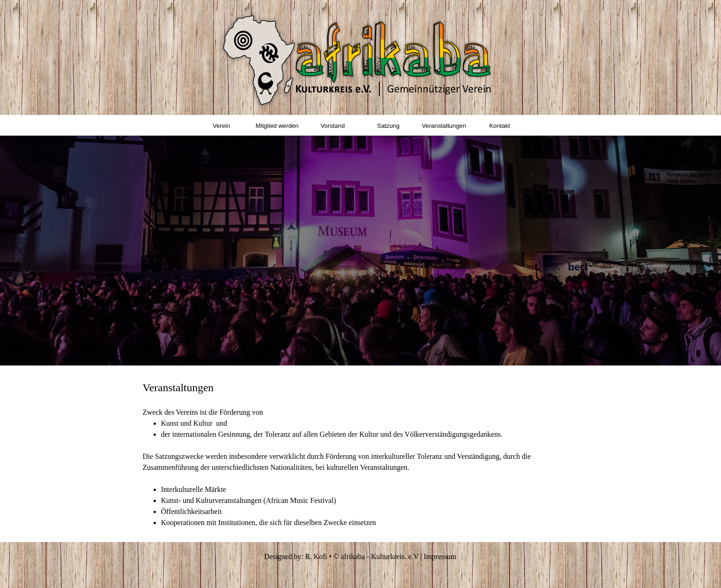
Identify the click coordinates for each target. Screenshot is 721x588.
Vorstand (333, 126)
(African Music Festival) (300, 500)
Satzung (388, 126)
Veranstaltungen (444, 126)
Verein (222, 126)
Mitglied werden (277, 126)
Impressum (440, 557)
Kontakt (500, 126)
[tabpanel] (360, 454)
